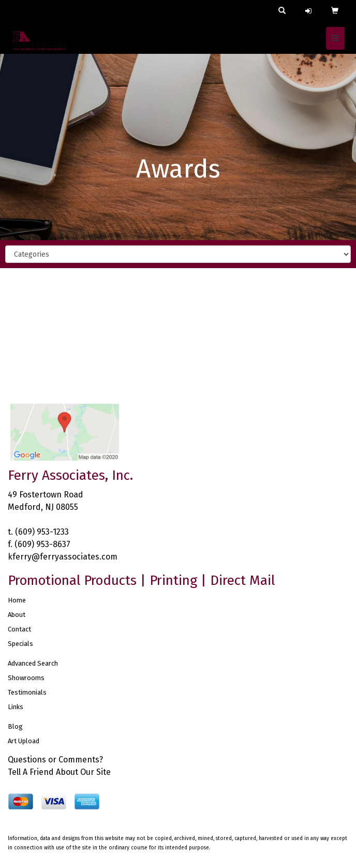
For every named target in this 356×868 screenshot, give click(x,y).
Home (17, 600)
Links (16, 707)
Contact (19, 629)
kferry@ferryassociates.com (63, 557)
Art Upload (24, 741)
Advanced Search (33, 663)
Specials (20, 644)
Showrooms (26, 678)
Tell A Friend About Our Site (59, 772)
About (17, 615)
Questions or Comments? (55, 760)
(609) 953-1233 (42, 532)
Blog (15, 726)
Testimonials (27, 692)
